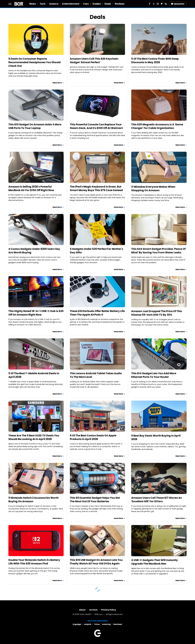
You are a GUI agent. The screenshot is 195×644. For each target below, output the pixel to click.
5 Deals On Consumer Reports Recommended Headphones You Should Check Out (34, 62)
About (82, 610)
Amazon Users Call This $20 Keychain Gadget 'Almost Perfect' (94, 61)
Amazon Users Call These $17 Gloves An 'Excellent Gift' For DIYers (157, 500)
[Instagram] (158, 4)
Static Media (85, 615)
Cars (86, 4)
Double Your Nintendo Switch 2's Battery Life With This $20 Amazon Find (34, 562)
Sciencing (106, 624)
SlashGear (118, 624)
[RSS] (166, 4)
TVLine (97, 624)
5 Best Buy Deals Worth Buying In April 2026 (156, 437)
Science (54, 4)
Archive (93, 610)
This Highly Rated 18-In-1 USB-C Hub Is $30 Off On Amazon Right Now (36, 313)
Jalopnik (88, 624)
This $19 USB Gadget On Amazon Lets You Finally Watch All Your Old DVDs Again (96, 562)
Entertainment (71, 4)
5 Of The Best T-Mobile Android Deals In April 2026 (34, 375)
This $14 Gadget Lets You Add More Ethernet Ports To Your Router (154, 375)
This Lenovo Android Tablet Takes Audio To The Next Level (96, 375)
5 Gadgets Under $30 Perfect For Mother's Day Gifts (96, 251)
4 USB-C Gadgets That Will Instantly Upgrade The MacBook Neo (155, 562)
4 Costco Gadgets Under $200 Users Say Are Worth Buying (34, 251)
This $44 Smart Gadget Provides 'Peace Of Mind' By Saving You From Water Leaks (158, 251)
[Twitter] (154, 4)
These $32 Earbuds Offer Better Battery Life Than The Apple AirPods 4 (97, 313)
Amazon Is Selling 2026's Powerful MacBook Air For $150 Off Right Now (31, 188)
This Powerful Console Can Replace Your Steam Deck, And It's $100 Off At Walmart (96, 126)
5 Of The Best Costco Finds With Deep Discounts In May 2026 (155, 61)
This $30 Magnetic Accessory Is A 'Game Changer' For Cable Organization (157, 126)
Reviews (120, 4)
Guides (97, 4)
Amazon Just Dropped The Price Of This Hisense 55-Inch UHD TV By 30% (157, 313)
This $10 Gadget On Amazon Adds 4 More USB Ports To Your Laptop (35, 126)
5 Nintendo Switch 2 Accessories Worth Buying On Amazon (33, 500)
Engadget (77, 624)
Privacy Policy (109, 610)
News (33, 4)
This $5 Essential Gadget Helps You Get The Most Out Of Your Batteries (95, 500)
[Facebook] (150, 4)
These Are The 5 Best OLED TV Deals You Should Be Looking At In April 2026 (34, 437)
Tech (43, 4)
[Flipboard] (162, 4)
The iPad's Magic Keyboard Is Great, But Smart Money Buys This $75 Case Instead (96, 188)
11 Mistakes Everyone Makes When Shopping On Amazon (153, 189)
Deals (108, 4)
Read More (57, 83)
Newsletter (178, 4)
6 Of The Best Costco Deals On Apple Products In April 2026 (93, 437)
